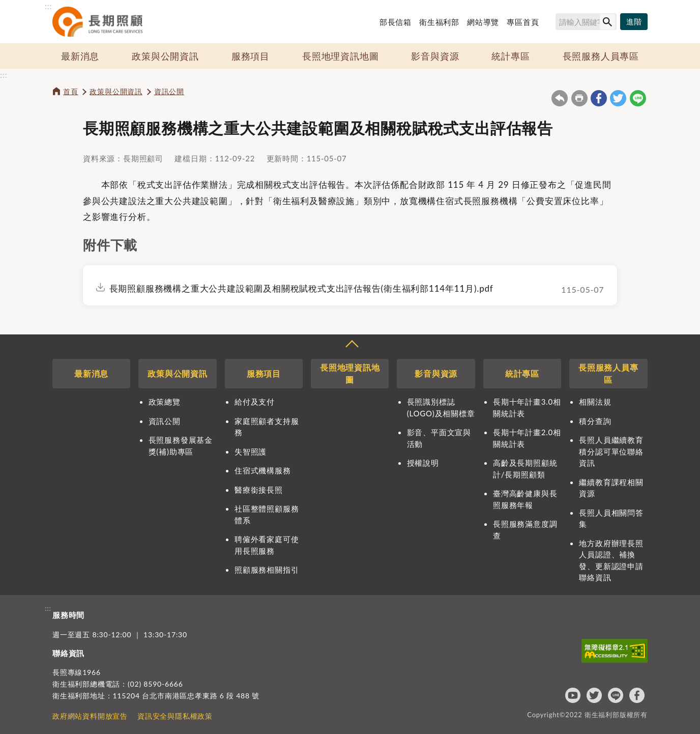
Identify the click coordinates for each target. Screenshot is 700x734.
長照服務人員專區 (601, 56)
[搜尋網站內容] (586, 22)
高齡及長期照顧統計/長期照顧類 (525, 469)
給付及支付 (255, 402)
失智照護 (251, 451)
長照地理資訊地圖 (340, 56)
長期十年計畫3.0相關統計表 (527, 407)
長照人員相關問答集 (611, 518)
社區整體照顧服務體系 (267, 514)
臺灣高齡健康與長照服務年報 (525, 499)
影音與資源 (435, 56)
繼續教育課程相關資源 (611, 488)
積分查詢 (595, 421)
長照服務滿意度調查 (525, 530)
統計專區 (511, 56)
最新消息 (80, 56)
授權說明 (423, 463)
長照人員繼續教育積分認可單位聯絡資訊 (611, 451)
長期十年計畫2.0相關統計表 (527, 438)
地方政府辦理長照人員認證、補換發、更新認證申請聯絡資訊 (611, 560)
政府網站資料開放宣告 (90, 716)
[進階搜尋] (634, 22)
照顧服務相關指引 (267, 570)
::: (48, 6)
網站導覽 (483, 22)
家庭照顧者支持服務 (267, 427)
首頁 (71, 91)
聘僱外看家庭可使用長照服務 (267, 545)
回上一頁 (560, 98)
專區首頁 (523, 22)
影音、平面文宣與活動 (439, 438)
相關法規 (595, 402)
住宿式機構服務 (263, 470)
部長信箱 (396, 22)
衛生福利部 (439, 22)
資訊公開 (169, 91)
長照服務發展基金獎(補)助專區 (181, 446)
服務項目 (251, 56)
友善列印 (579, 98)
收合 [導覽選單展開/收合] (352, 345)
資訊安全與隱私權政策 (175, 716)
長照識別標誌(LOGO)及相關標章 (441, 407)
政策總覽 (165, 402)
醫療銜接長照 (259, 490)
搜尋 (551, 23)
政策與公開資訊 (165, 56)
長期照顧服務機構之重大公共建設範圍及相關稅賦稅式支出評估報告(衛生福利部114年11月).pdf (301, 288)
